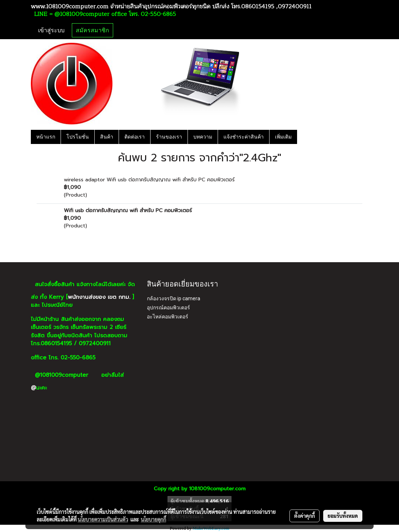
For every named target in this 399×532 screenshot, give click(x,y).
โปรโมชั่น (78, 137)
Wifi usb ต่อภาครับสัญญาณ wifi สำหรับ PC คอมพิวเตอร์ (128, 211)
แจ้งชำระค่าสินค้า (244, 137)
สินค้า (107, 137)
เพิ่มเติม (283, 137)
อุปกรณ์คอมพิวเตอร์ (168, 308)
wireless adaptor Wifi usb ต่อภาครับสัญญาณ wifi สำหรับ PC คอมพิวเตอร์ (149, 180)
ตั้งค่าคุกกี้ (305, 516)
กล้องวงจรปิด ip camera (174, 298)
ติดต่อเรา (135, 137)
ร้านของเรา (169, 137)
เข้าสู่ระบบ (51, 30)
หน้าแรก (46, 137)
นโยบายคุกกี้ (153, 519)
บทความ (203, 137)
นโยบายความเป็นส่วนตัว (103, 519)
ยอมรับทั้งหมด (343, 516)
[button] (304, 137)
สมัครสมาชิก (92, 30)
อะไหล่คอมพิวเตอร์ (168, 317)
